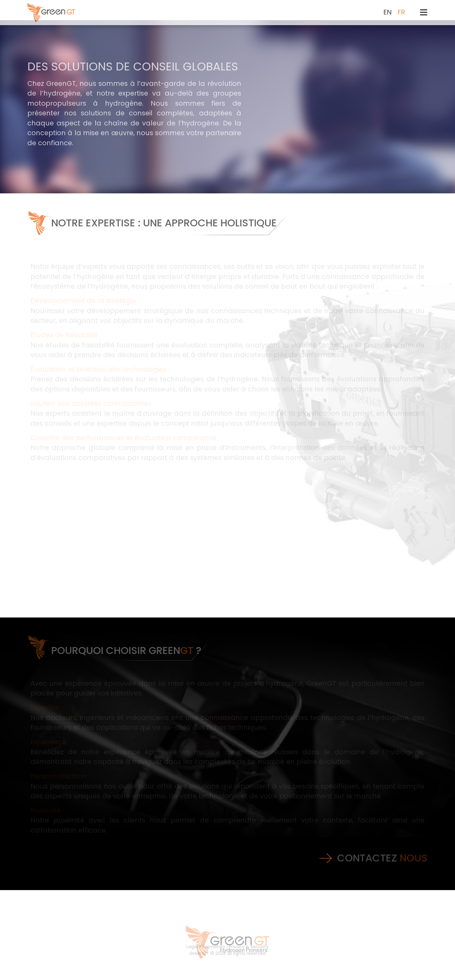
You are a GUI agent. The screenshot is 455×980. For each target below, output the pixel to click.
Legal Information (206, 952)
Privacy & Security (249, 952)
